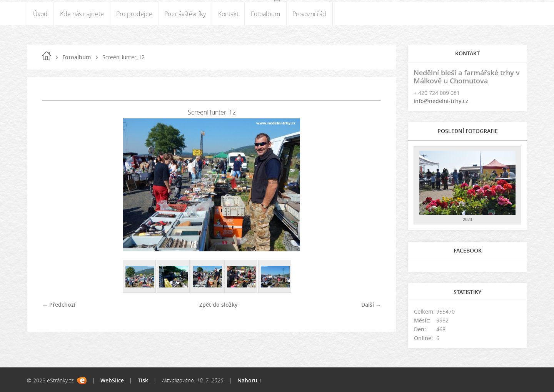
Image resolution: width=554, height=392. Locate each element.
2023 (467, 219)
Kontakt (228, 14)
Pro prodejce (134, 14)
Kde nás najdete (82, 14)
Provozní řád (309, 14)
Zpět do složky (219, 305)
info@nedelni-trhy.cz (441, 101)
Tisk (143, 380)
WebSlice (112, 380)
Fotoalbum (265, 14)
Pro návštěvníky (185, 14)
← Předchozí (59, 305)
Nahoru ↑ (249, 380)
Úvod (40, 14)
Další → (371, 305)
